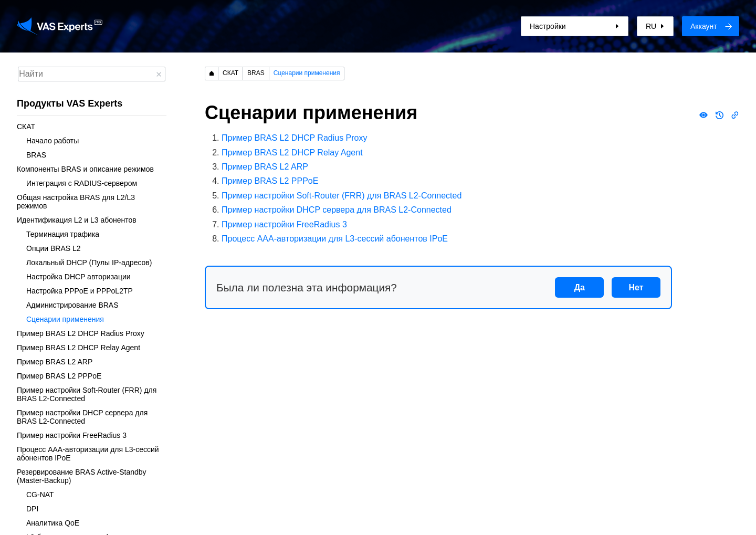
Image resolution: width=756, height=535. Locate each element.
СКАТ (26, 127)
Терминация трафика (63, 234)
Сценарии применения (65, 319)
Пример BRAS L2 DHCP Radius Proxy (81, 333)
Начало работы (52, 141)
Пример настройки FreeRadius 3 (72, 435)
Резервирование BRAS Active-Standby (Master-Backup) (82, 476)
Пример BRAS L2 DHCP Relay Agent (78, 348)
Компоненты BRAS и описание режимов (85, 169)
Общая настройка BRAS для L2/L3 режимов (77, 202)
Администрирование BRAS (72, 305)
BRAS (36, 155)
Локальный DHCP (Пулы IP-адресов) (89, 263)
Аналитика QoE (53, 523)
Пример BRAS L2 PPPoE (59, 376)
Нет (636, 287)
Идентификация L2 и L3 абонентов (77, 220)
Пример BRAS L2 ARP (55, 362)
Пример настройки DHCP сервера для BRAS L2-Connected (83, 417)
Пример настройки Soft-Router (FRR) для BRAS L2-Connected (88, 394)
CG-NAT (40, 495)
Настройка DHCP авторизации (78, 277)
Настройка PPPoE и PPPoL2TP (80, 291)
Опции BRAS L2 (54, 248)
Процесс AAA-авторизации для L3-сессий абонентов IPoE (89, 454)
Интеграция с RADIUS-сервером (82, 183)
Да (580, 287)
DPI (32, 509)
